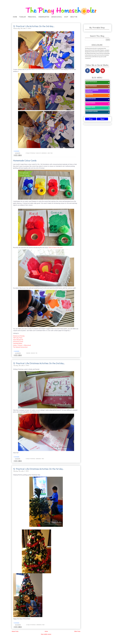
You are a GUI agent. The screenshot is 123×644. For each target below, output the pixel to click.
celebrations (44, 153)
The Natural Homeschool (20, 347)
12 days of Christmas (30, 153)
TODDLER (22, 17)
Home (46, 631)
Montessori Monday (19, 336)
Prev (91, 119)
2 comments (17, 351)
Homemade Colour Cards (25, 160)
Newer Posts (15, 631)
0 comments (17, 151)
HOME (15, 17)
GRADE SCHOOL (57, 17)
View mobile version (46, 634)
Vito (36, 353)
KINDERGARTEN (44, 17)
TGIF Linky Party (18, 338)
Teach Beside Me (18, 340)
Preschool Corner (18, 342)
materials (28, 353)
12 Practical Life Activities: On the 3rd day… (34, 26)
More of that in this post (56, 248)
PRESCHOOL (32, 17)
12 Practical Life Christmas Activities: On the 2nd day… (39, 363)
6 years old (38, 153)
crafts (49, 153)
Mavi (51, 153)
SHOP (66, 17)
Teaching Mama (18, 343)
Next (102, 119)
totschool (33, 353)
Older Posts (77, 631)
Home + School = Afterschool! (22, 345)
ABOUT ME (74, 17)
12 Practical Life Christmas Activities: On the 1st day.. (38, 469)
